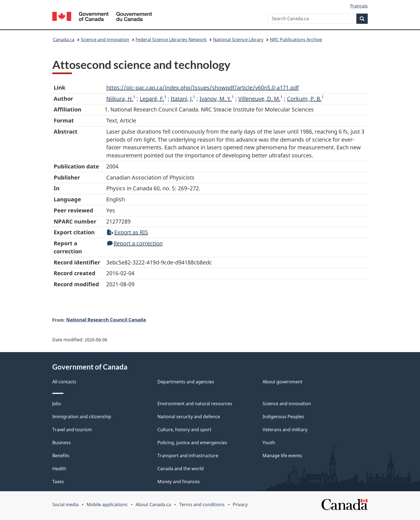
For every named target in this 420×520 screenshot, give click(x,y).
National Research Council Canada (106, 319)
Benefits (61, 456)
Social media (65, 505)
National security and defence (189, 417)
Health (59, 469)
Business (62, 443)
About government (282, 382)
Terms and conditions (202, 505)
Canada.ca (64, 40)
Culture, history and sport (184, 430)
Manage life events (282, 456)
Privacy (240, 505)
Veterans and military (285, 430)
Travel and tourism (72, 430)
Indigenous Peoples (283, 417)
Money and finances (179, 482)
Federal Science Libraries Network (171, 40)
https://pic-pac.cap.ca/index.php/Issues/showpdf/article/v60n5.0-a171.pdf (203, 88)
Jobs (57, 404)
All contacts (64, 382)
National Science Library (238, 40)
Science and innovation (105, 40)
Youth (269, 443)
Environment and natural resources (195, 404)
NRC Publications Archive (296, 40)
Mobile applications (107, 505)
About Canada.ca (153, 505)
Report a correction (135, 243)
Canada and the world (181, 469)
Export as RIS (128, 232)
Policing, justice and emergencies (192, 443)
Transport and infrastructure (188, 456)
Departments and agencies (186, 382)
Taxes (58, 482)
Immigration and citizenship (82, 417)
